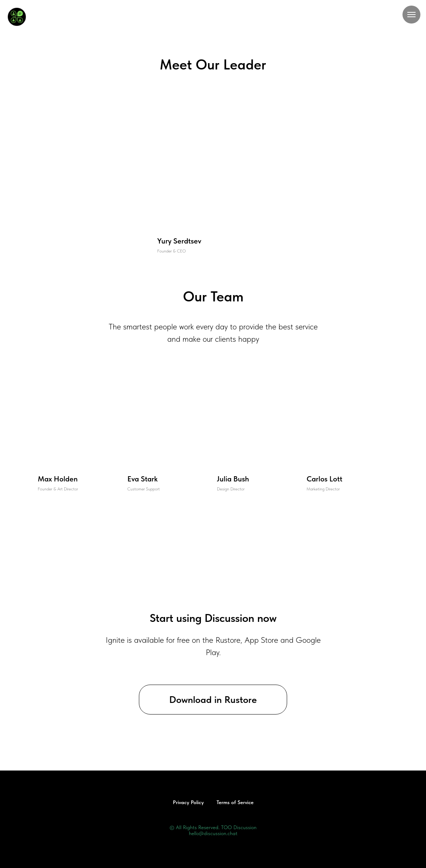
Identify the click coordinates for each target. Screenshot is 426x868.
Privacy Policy (188, 802)
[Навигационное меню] (411, 15)
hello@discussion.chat (213, 833)
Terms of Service (235, 802)
